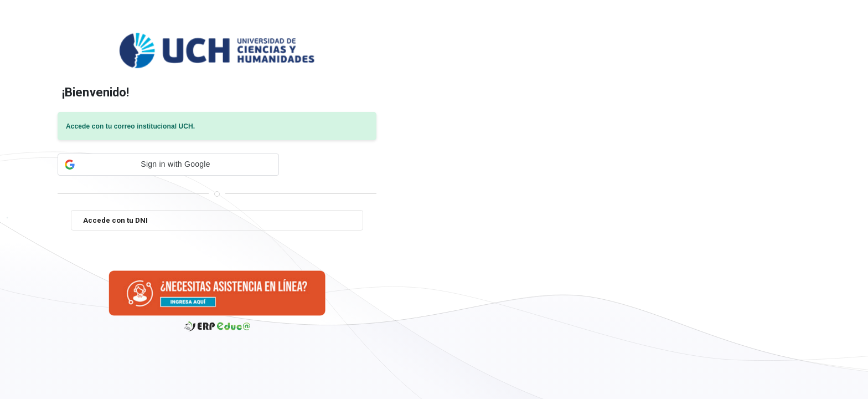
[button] (168, 165)
